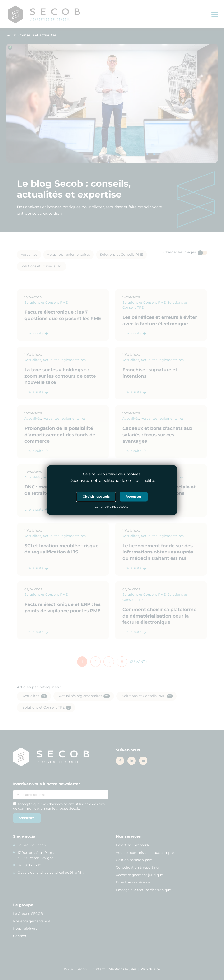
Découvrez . (112, 481)
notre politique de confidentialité (122, 481)
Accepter (133, 497)
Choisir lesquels (96, 497)
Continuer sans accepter (112, 507)
